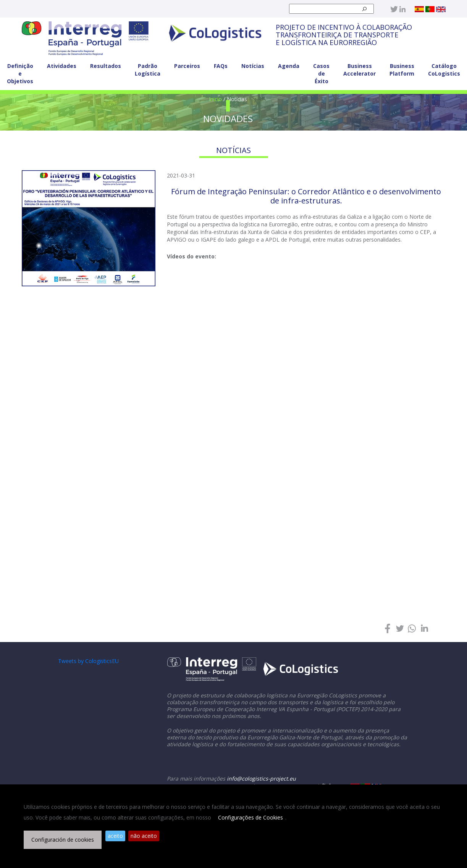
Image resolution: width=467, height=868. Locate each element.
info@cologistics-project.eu (261, 778)
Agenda (289, 66)
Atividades (62, 66)
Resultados (106, 66)
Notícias (253, 66)
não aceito (144, 836)
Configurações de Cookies (250, 817)
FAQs (221, 66)
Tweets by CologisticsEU (88, 661)
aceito (115, 836)
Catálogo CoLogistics (444, 70)
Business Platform (402, 70)
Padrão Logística (148, 70)
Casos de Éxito (321, 73)
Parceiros (187, 66)
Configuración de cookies (63, 840)
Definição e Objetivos (20, 73)
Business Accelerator (360, 70)
